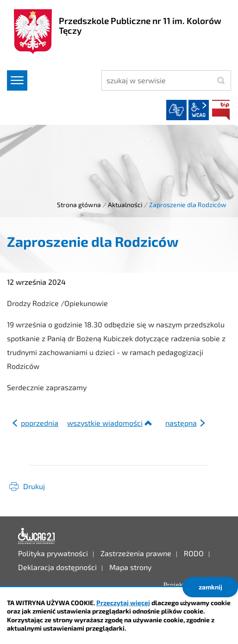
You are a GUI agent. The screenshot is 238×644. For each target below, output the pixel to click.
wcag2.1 (199, 110)
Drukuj (34, 486)
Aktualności (125, 205)
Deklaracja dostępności (37, 536)
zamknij (210, 587)
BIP (221, 110)
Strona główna (79, 205)
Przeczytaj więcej (123, 603)
